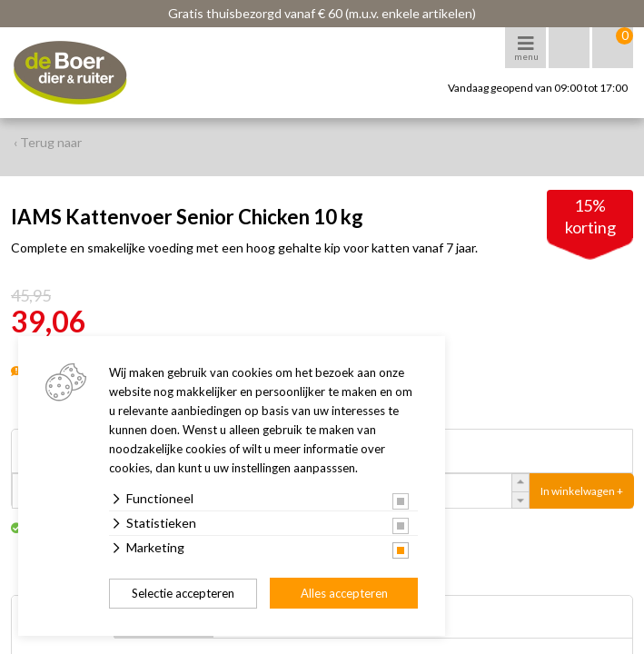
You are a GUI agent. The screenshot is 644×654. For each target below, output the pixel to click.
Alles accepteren (344, 593)
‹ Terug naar (48, 142)
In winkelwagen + (582, 491)
